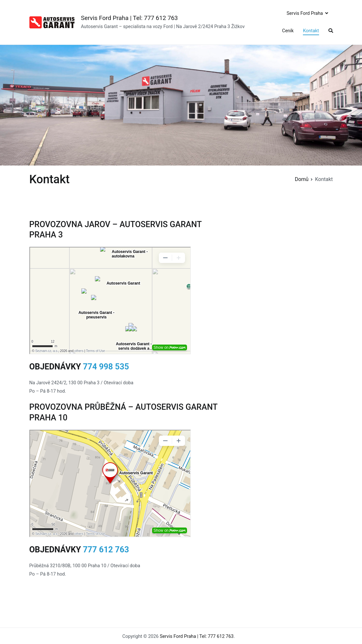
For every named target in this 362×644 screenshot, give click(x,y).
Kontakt (311, 31)
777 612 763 (106, 550)
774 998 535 (106, 367)
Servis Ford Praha (305, 13)
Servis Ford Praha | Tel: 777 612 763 (129, 18)
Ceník (288, 31)
